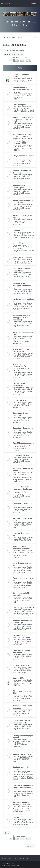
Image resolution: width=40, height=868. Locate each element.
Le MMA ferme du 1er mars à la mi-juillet (21, 722)
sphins (29, 107)
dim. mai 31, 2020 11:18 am (23, 434)
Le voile (16, 817)
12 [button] (27, 60)
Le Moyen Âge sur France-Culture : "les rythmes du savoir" (23, 788)
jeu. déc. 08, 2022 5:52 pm (22, 221)
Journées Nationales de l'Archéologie (22, 622)
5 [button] (23, 60)
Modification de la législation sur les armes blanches (22, 90)
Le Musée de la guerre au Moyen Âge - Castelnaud (23, 488)
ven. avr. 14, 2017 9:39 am (22, 821)
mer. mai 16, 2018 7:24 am (23, 682)
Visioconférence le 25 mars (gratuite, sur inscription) (21, 318)
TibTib (29, 273)
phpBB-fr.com (14, 866)
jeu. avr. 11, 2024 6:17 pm (22, 176)
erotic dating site (19, 105)
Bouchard (30, 402)
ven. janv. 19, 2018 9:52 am (23, 758)
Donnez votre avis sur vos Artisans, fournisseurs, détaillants (23, 479)
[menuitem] (7, 3)
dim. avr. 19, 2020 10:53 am (23, 447)
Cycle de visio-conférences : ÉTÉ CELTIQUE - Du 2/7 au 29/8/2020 (21, 367)
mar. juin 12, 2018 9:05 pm (22, 611)
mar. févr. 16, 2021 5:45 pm (23, 323)
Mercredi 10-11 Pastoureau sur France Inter (22, 286)
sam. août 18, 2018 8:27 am (23, 584)
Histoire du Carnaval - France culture (21, 350)
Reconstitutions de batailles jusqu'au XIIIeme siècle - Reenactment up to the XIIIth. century (23, 777)
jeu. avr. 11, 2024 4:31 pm (22, 191)
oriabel (29, 807)
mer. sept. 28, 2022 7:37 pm (22, 234)
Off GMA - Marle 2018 (21, 665)
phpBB (12, 864)
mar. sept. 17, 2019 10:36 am (22, 493)
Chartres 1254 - (19, 678)
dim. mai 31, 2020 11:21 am (23, 419)
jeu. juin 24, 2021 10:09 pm (23, 305)
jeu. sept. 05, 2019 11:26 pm (23, 509)
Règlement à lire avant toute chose (21, 651)
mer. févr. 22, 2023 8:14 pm (23, 206)
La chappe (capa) (20, 400)
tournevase (16, 493)
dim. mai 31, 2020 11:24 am (23, 404)
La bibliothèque (26, 82)
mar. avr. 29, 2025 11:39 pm (23, 162)
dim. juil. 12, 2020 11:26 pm (23, 374)
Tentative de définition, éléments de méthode (22, 637)
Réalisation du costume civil (21, 277)
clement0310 (18, 243)
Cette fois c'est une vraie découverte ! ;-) (23, 172)
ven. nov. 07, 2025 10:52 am (23, 80)
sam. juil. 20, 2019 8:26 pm (22, 524)
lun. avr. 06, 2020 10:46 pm (23, 459)
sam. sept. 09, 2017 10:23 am (23, 793)
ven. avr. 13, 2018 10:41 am (23, 697)
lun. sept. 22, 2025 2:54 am (21, 108)
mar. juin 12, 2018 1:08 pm (22, 626)
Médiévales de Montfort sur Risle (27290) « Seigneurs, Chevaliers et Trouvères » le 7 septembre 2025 (22, 139)
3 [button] (18, 60)
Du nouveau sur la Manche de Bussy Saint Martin (23, 804)
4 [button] (21, 60)
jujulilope (16, 230)
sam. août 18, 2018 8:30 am (23, 569)
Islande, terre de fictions (22, 258)
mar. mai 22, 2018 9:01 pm (23, 669)
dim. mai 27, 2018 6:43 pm (22, 656)
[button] (11, 60)
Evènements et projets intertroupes (22, 571)
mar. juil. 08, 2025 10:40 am (23, 125)
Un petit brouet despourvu (23, 443)
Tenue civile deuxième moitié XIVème (21, 270)
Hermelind (30, 819)
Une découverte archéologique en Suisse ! (23, 187)
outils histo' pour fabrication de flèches (21, 548)
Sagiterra (30, 78)
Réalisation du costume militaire (21, 811)
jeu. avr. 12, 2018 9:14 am (22, 712)
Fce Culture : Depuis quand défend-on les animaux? (23, 753)
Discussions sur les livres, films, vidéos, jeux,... (23, 614)
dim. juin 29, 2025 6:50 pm (22, 147)
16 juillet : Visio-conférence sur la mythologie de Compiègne (23, 385)
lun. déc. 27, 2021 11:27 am (22, 274)
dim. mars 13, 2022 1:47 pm (23, 261)
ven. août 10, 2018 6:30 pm (23, 599)
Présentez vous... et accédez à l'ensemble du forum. (23, 111)
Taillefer (30, 771)
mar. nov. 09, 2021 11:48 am (23, 291)
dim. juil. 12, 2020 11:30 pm (23, 355)
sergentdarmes (18, 741)
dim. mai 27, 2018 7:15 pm (22, 641)
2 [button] (16, 60)
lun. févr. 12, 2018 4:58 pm (22, 726)
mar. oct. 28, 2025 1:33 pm (22, 96)
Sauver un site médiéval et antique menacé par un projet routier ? (23, 120)
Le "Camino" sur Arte (21, 456)
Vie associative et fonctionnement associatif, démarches (22, 308)
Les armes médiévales (20, 98)
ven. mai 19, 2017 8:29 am (21, 808)
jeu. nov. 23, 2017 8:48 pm (21, 773)
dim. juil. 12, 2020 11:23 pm (23, 391)
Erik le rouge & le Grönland (23, 608)
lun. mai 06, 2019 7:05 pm (22, 539)
